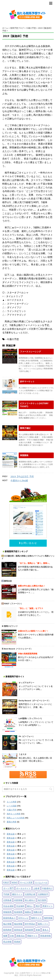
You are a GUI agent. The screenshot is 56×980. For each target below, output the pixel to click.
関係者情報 (46, 936)
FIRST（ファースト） (14, 604)
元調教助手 (43, 894)
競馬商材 (7, 930)
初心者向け (30, 900)
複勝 (5, 936)
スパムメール (41, 882)
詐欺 (12, 936)
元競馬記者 (30, 894)
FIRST (6, 882)
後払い (30, 906)
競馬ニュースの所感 (15, 818)
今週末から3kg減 (19, 480)
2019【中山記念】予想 (22, 476)
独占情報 (7, 924)
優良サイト (17, 894)
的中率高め (30, 924)
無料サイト (36, 918)
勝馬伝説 (8, 581)
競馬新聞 (29, 930)
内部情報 (18, 900)
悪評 (38, 906)
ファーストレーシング (30, 352)
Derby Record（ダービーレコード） (34, 701)
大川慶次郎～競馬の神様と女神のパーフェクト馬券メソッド (28, 557)
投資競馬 (18, 912)
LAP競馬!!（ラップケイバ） (31, 718)
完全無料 (20, 906)
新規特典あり (9, 918)
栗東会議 (11, 834)
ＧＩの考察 (12, 802)
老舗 (38, 930)
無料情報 (48, 918)
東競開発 (24, 455)
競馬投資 (18, 930)
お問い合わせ (28, 543)
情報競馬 (7, 912)
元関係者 (7, 900)
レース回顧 (12, 806)
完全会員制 (8, 906)
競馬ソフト (43, 924)
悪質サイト (48, 906)
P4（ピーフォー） (27, 736)
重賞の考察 (12, 822)
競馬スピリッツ (11, 626)
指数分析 (38, 912)
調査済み (21, 936)
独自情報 (18, 924)
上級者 (36, 888)
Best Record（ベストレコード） (18, 649)
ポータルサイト (23, 888)
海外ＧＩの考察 (14, 814)
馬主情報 (7, 942)
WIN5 (14, 882)
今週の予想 (12, 810)
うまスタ (23, 754)
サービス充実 (26, 882)
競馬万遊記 (25, 428)
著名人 (46, 930)
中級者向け (47, 888)
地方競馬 (42, 900)
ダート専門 (8, 888)
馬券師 (17, 942)
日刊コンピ (23, 918)
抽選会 (28, 912)
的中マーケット (27, 381)
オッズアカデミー (26, 683)
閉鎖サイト (33, 936)
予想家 (6, 894)
